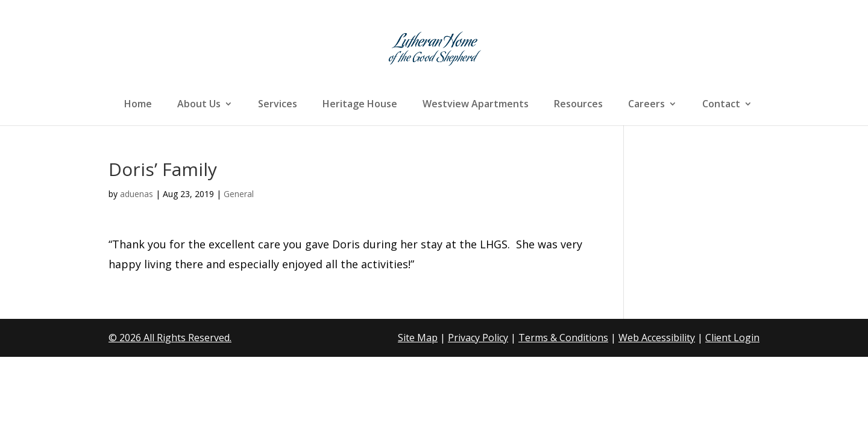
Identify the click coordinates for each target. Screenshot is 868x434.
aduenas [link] (137, 194)
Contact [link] (721, 105)
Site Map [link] (418, 338)
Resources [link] (578, 105)
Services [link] (278, 105)
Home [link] (138, 105)
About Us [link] (199, 105)
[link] (435, 47)
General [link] (239, 194)
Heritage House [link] (360, 105)
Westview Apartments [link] (476, 105)
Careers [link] (646, 105)
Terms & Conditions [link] (563, 338)
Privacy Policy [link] (478, 338)
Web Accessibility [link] (657, 338)
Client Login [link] (732, 338)
